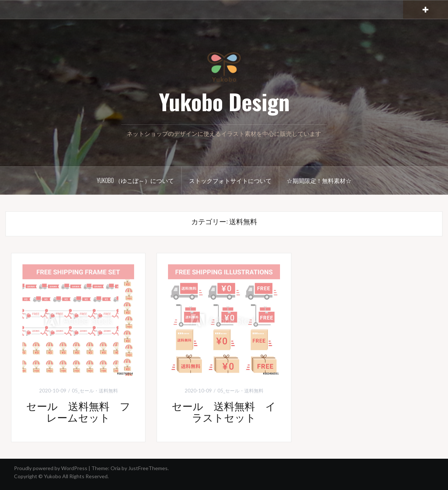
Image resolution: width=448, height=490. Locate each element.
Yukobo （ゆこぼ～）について (135, 180)
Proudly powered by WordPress (51, 468)
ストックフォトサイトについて (230, 180)
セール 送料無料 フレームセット (78, 411)
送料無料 (108, 391)
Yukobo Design (224, 101)
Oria (115, 468)
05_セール (83, 391)
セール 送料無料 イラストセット (224, 411)
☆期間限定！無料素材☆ (319, 180)
